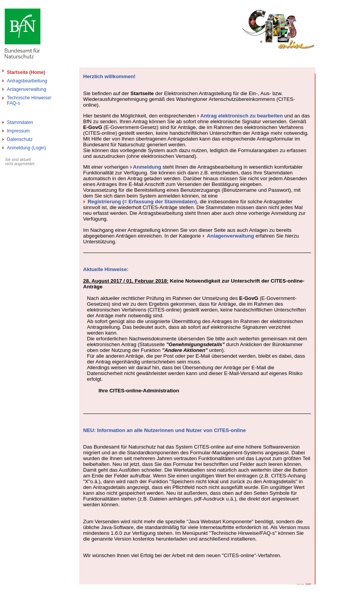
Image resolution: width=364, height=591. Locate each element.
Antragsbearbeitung (27, 81)
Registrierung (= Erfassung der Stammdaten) (142, 202)
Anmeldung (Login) (26, 148)
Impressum (18, 131)
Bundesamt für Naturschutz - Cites (36, 588)
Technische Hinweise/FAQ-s (29, 100)
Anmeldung (147, 167)
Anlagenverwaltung (27, 89)
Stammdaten (20, 122)
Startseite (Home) (26, 72)
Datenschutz (20, 139)
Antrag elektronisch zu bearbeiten (241, 116)
